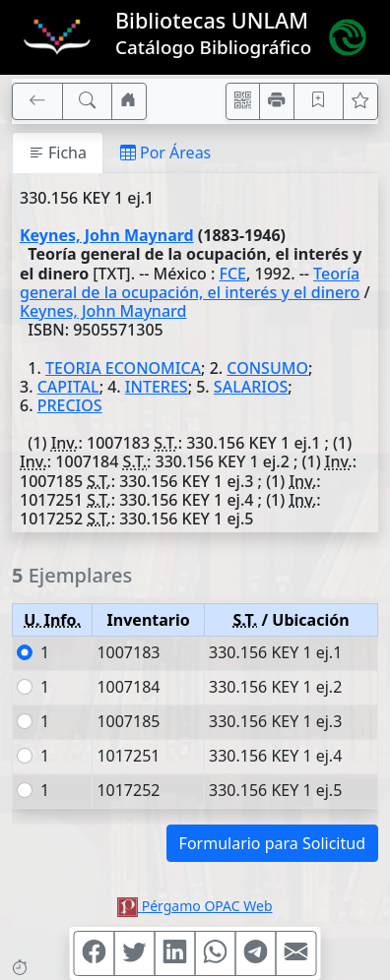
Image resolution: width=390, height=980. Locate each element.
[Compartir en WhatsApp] (216, 953)
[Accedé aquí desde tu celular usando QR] (243, 101)
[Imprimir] (277, 101)
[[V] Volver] (37, 101)
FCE (232, 274)
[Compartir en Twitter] (135, 953)
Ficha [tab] (58, 153)
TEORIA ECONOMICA (123, 368)
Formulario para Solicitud (272, 843)
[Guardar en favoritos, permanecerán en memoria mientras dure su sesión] (319, 101)
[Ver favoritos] (360, 101)
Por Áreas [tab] (165, 153)
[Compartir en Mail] (296, 953)
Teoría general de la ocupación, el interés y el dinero (190, 283)
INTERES (157, 387)
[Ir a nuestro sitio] (129, 101)
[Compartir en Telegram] (256, 953)
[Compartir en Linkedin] (175, 953)
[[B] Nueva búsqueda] (88, 101)
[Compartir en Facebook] (95, 953)
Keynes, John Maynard (107, 235)
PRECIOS (70, 405)
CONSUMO (267, 368)
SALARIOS (251, 387)
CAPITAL (68, 387)
